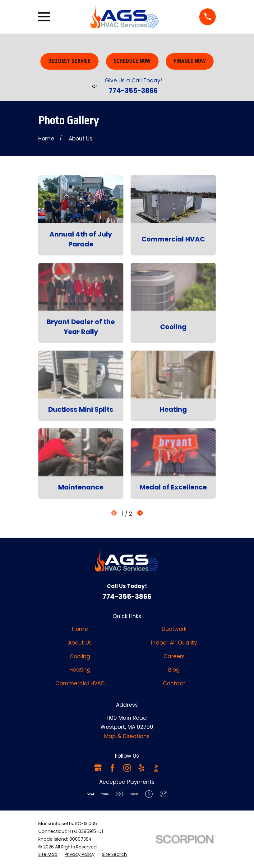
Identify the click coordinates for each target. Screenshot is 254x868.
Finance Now (189, 61)
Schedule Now (132, 61)
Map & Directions (127, 736)
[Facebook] (113, 768)
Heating (80, 670)
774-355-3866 (133, 91)
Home (80, 629)
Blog (174, 670)
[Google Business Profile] (98, 768)
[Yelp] (141, 768)
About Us (80, 643)
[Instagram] (127, 768)
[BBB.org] (156, 768)
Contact (174, 683)
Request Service (69, 61)
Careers (174, 656)
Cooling (80, 656)
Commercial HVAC (80, 683)
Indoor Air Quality (174, 643)
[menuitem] (48, 854)
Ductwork (174, 629)
